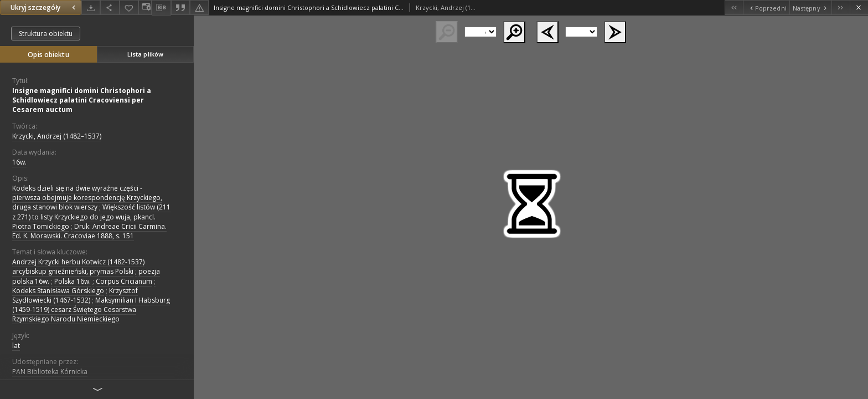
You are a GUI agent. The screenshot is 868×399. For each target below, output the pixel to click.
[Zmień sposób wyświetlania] (145, 7)
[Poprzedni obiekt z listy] (766, 7)
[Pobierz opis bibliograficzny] (161, 8)
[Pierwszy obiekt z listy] (734, 7)
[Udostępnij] (110, 7)
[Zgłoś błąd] (199, 7)
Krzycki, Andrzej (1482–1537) (57, 136)
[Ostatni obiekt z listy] (841, 7)
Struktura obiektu (46, 34)
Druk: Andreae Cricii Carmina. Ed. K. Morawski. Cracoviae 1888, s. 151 (89, 231)
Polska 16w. (73, 281)
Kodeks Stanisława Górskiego (58, 291)
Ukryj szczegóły (44, 7)
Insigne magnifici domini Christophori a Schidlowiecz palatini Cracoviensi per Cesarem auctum (82, 100)
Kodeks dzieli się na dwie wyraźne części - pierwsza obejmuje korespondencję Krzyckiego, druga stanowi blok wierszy (87, 198)
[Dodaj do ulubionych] (129, 7)
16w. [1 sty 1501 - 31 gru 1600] (19, 162)
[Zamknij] (859, 7)
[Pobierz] (91, 7)
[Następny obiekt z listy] (810, 7)
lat (16, 346)
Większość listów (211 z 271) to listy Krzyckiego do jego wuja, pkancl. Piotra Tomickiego (91, 216)
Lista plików (145, 54)
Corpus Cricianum (124, 281)
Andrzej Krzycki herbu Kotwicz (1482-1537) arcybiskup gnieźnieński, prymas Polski (78, 267)
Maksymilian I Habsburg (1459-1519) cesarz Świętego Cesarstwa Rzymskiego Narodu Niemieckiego (91, 310)
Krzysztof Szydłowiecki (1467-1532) (75, 295)
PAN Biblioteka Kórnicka (50, 372)
